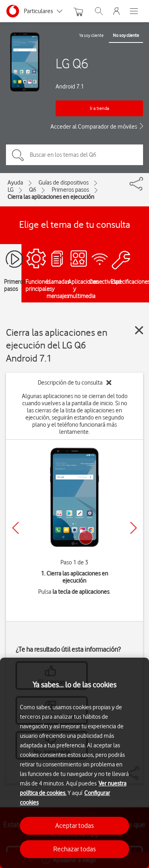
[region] (74, 763)
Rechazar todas (74, 849)
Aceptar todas (74, 826)
